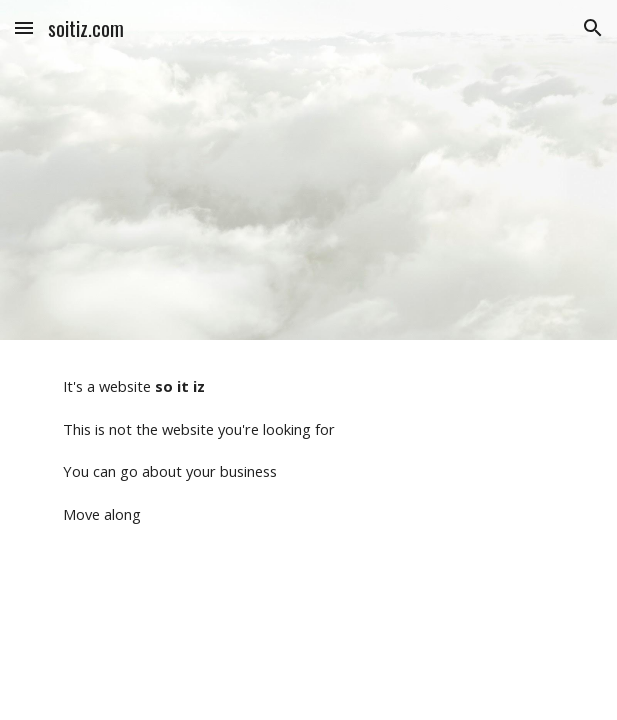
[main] (308, 450)
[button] (24, 27)
